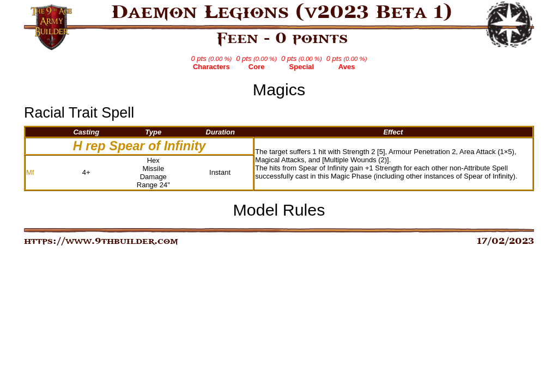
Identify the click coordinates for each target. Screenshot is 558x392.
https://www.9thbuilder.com (101, 241)
